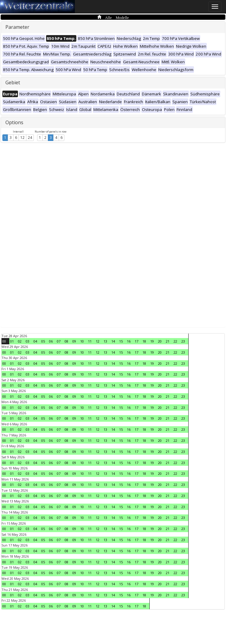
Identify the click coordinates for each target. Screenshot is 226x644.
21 (168, 341)
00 (4, 341)
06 (51, 341)
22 (175, 341)
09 (74, 341)
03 (28, 341)
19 (152, 341)
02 (20, 341)
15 (121, 341)
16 (129, 341)
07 (59, 341)
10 (82, 341)
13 (105, 341)
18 (144, 341)
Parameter (17, 27)
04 (35, 341)
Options (14, 122)
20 (160, 341)
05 (43, 341)
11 (90, 341)
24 (30, 138)
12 (22, 138)
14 (113, 341)
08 (66, 341)
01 (12, 341)
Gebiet (13, 82)
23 (183, 341)
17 (136, 341)
